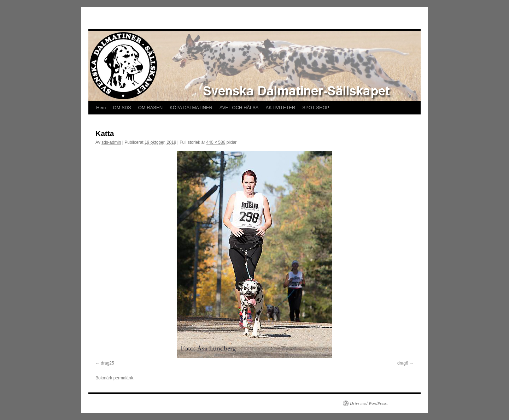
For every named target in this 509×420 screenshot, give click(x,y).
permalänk (123, 378)
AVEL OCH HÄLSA (239, 108)
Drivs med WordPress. (369, 403)
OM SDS (122, 108)
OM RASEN (150, 108)
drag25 (107, 363)
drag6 (403, 363)
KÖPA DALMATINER (191, 108)
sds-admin (111, 142)
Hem (101, 108)
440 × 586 (216, 142)
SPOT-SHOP (316, 108)
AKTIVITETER (281, 108)
